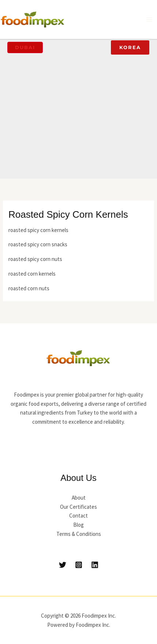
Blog (78, 525)
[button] (25, 47)
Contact (78, 516)
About (79, 498)
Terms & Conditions (79, 534)
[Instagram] (79, 565)
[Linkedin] (95, 565)
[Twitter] (63, 565)
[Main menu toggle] (149, 20)
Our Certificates (78, 507)
